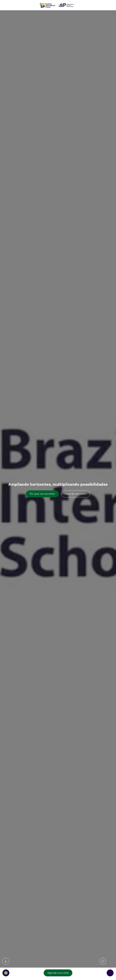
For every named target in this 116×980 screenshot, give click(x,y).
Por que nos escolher (42, 494)
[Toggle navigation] (110, 973)
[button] (6, 973)
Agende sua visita (58, 973)
